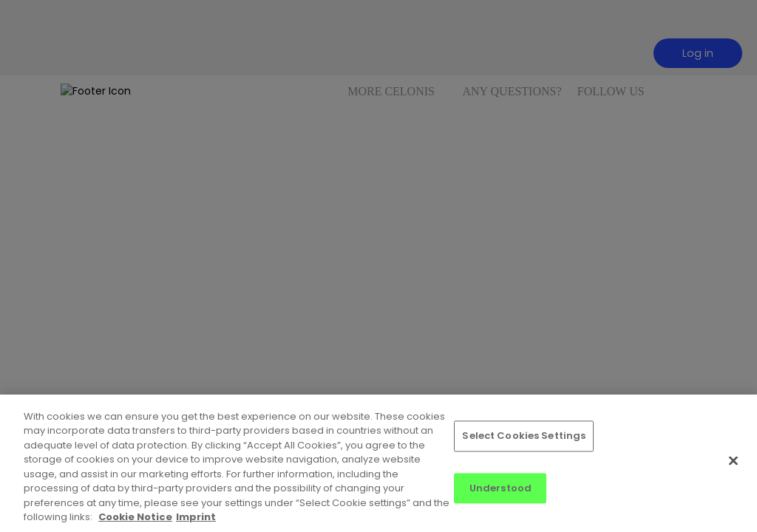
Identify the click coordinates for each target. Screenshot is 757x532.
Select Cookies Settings (524, 436)
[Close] (733, 460)
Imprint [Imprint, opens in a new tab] (196, 517)
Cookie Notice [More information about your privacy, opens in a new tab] (135, 517)
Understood (500, 488)
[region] (378, 463)
